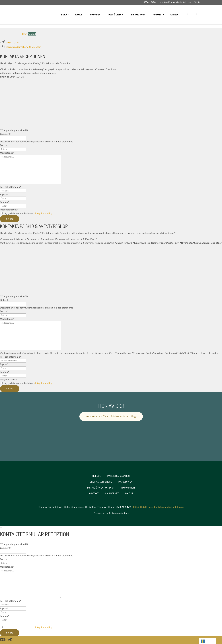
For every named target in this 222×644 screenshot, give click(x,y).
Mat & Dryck (116, 14)
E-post (4, 195)
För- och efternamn (10, 187)
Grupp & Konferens (101, 482)
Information (128, 488)
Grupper (95, 14)
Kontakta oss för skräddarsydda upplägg (111, 416)
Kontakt (174, 14)
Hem (25, 34)
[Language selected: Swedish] (207, 641)
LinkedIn (5, 300)
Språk (197, 2)
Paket (79, 14)
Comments (6, 134)
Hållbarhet (112, 493)
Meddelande (7, 153)
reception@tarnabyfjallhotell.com (175, 2)
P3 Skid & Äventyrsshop (101, 488)
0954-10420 (150, 2)
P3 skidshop (138, 14)
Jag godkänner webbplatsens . (28, 213)
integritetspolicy (44, 213)
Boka (64, 14)
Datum (3, 145)
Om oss (157, 14)
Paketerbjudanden (118, 476)
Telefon (4, 202)
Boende (97, 476)
